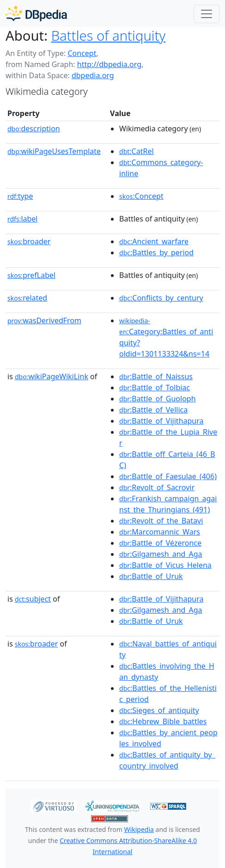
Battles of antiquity (109, 36)
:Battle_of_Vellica (153, 410)
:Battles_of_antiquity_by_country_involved (167, 760)
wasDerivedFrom (44, 320)
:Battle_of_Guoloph (158, 399)
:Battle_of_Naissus (156, 376)
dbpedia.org (93, 75)
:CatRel (137, 151)
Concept (82, 53)
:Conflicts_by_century (161, 298)
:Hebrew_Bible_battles (163, 721)
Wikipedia (139, 829)
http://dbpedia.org (109, 64)
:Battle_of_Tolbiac (155, 388)
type (20, 196)
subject (33, 599)
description (34, 129)
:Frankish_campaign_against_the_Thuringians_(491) (168, 504)
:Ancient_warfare (154, 241)
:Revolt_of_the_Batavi (161, 521)
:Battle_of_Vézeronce (160, 543)
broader (29, 241)
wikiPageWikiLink (52, 376)
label (23, 219)
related (27, 298)
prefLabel (31, 275)
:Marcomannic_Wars (160, 532)
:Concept (141, 196)
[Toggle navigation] (207, 14)
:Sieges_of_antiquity (159, 710)
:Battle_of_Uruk (151, 576)
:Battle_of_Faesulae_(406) (168, 476)
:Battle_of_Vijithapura (161, 421)
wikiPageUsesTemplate (54, 151)
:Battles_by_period (156, 252)
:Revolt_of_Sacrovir (157, 487)
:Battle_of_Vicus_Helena (165, 565)
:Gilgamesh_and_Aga (161, 554)
